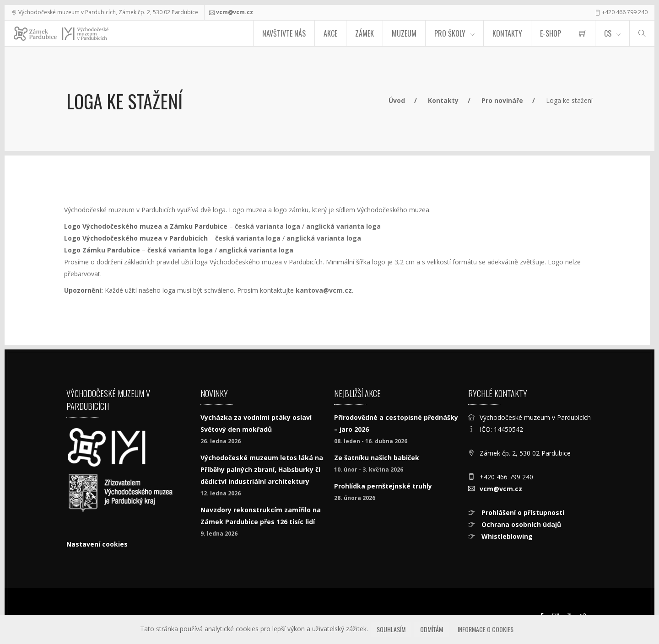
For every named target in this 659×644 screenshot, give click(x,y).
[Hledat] (642, 33)
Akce (330, 33)
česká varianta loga (267, 226)
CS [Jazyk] (608, 33)
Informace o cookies (486, 629)
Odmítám (432, 629)
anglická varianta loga (343, 226)
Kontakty (507, 33)
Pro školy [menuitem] (450, 33)
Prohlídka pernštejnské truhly (383, 486)
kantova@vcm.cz (324, 290)
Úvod (397, 100)
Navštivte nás (284, 33)
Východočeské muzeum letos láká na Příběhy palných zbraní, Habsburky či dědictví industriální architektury (262, 470)
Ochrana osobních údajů (520, 524)
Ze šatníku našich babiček (377, 458)
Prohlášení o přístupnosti (522, 513)
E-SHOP (551, 33)
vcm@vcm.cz (235, 12)
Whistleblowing (506, 536)
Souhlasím (391, 629)
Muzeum (404, 33)
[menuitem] (583, 33)
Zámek (365, 33)
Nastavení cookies (97, 544)
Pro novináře (502, 100)
